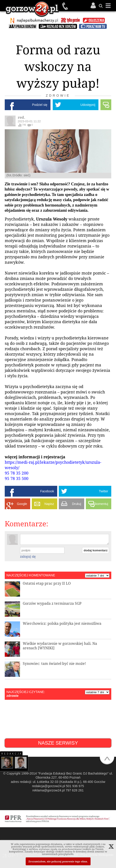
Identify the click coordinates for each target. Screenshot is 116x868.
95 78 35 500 (17, 478)
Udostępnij (88, 105)
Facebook (47, 491)
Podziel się (40, 105)
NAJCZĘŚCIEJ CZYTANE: (26, 692)
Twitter (103, 491)
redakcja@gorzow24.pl (49, 786)
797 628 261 (75, 790)
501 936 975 (65, 6)
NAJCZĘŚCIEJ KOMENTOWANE (31, 575)
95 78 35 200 (17, 473)
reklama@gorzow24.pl (49, 790)
